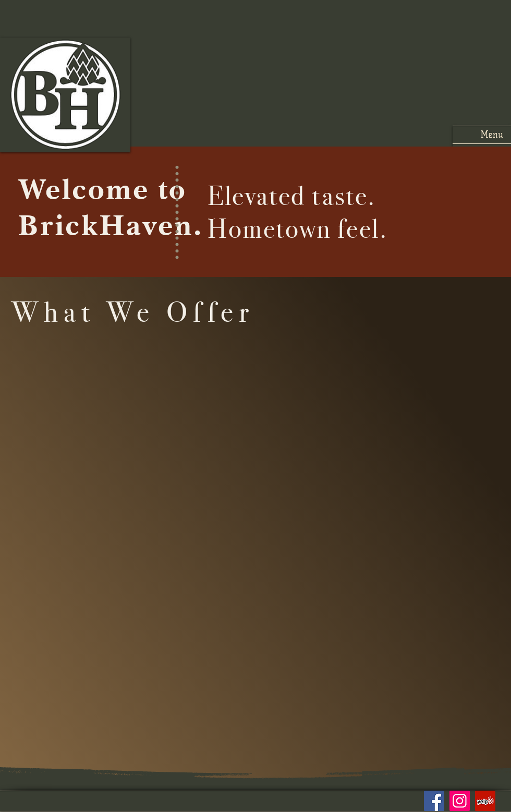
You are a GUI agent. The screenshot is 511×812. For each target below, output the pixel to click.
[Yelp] (485, 801)
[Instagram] (460, 801)
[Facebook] (434, 801)
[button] (482, 135)
